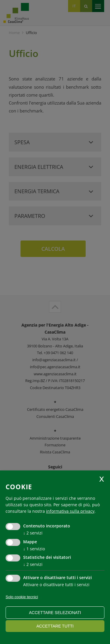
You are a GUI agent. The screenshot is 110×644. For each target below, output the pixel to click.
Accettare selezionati (55, 613)
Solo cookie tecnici (22, 597)
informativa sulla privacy (70, 511)
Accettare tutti (55, 626)
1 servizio (34, 549)
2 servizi (33, 533)
